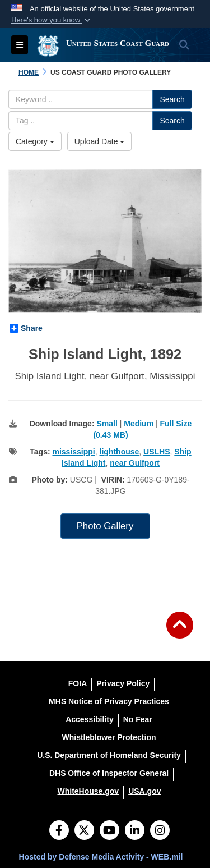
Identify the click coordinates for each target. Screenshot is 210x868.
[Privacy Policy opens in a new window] (123, 683)
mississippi (74, 452)
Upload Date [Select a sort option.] (100, 141)
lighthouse (120, 452)
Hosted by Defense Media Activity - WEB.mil (101, 857)
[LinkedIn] (135, 832)
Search (172, 99)
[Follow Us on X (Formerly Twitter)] (84, 832)
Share (26, 328)
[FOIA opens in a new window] (78, 683)
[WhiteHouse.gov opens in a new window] (88, 791)
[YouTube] (109, 832)
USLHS (157, 452)
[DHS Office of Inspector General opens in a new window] (109, 773)
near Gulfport (135, 463)
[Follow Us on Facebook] (59, 832)
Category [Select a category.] (35, 141)
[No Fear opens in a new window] (138, 719)
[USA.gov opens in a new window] (144, 791)
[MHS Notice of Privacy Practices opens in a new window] (109, 701)
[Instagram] (160, 832)
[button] (52, 20)
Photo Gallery (105, 526)
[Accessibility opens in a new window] (90, 719)
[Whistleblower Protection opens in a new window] (109, 737)
